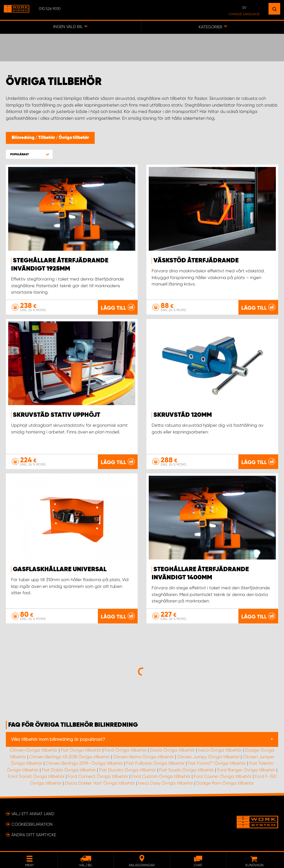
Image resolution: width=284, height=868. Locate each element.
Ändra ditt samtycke (34, 835)
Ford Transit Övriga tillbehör (36, 776)
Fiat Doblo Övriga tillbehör (69, 770)
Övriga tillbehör (74, 138)
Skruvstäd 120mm (183, 415)
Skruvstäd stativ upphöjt (57, 415)
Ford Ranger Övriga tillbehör (246, 770)
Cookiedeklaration (32, 824)
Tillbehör (47, 138)
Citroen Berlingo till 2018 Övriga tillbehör (70, 757)
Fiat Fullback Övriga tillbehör (155, 763)
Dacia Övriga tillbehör (172, 750)
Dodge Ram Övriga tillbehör (225, 783)
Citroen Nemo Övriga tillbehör (143, 757)
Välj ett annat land (33, 814)
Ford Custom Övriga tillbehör (161, 776)
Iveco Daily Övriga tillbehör (166, 783)
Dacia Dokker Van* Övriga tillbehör (100, 783)
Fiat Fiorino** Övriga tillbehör (217, 763)
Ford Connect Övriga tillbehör (98, 776)
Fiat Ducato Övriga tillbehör (128, 770)
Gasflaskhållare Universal (60, 569)
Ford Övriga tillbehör (126, 750)
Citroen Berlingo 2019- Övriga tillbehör (84, 763)
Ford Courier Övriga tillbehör (223, 776)
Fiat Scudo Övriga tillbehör (187, 770)
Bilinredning (24, 138)
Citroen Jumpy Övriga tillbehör (208, 757)
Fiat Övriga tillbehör (81, 750)
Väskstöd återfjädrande (196, 261)
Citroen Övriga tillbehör (34, 750)
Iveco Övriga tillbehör (220, 750)
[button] (29, 154)
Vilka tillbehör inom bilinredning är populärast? (58, 739)
